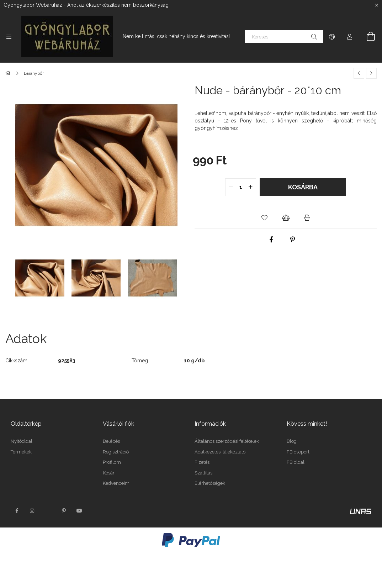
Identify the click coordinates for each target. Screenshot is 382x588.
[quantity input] (241, 187)
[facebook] (271, 240)
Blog (292, 441)
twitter (48, 511)
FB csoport (298, 452)
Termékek (21, 452)
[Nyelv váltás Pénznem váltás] (332, 37)
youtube (79, 511)
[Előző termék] (359, 73)
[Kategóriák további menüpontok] (9, 37)
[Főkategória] (9, 73)
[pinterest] (293, 240)
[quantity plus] (250, 187)
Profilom (112, 462)
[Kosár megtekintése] (367, 37)
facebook (17, 511)
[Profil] (350, 37)
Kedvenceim (116, 483)
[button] (264, 218)
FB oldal (296, 462)
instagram (32, 511)
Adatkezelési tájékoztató (220, 452)
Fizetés (202, 462)
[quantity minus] (231, 187)
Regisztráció (116, 452)
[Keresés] (284, 37)
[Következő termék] (371, 73)
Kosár (109, 473)
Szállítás (203, 473)
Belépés (111, 441)
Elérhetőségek (210, 483)
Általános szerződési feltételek (227, 441)
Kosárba (303, 187)
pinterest (64, 511)
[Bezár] (377, 5)
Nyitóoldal (22, 441)
